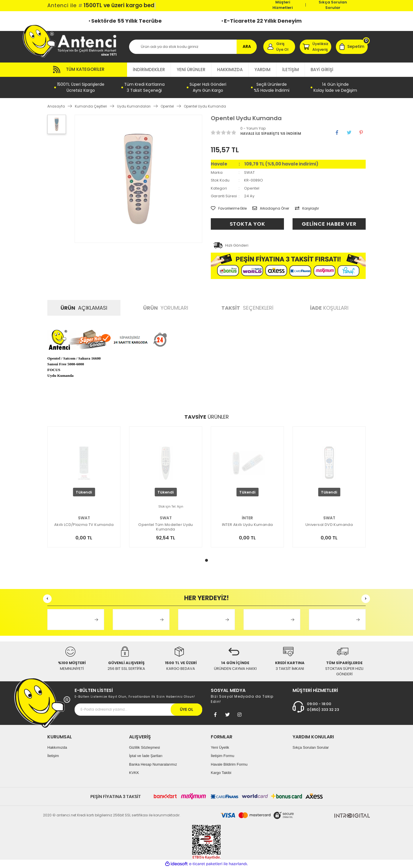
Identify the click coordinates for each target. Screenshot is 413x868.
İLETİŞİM (291, 70)
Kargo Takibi (221, 773)
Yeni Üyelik (220, 747)
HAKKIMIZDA (230, 70)
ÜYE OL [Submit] (187, 709)
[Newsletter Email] (138, 710)
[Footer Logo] (42, 703)
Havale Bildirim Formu (229, 764)
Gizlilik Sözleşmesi (145, 747)
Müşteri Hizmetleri (283, 5)
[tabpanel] (84, 494)
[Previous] (47, 599)
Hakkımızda (57, 747)
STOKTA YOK (248, 224)
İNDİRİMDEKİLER (149, 70)
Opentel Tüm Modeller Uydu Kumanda (166, 527)
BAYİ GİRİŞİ (322, 70)
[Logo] (72, 41)
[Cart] (352, 47)
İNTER (247, 518)
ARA (247, 46)
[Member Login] (279, 47)
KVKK (134, 773)
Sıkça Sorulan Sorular (333, 5)
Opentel (252, 188)
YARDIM (262, 70)
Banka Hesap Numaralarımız (153, 764)
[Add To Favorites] (229, 208)
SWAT (249, 172)
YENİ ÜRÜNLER (191, 70)
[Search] (193, 47)
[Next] (366, 599)
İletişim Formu (223, 756)
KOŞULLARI (329, 308)
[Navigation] (87, 70)
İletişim (53, 756)
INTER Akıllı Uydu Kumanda (248, 525)
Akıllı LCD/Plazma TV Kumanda (84, 525)
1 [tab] (206, 560)
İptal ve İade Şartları (146, 756)
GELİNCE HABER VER (329, 224)
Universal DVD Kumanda (329, 525)
